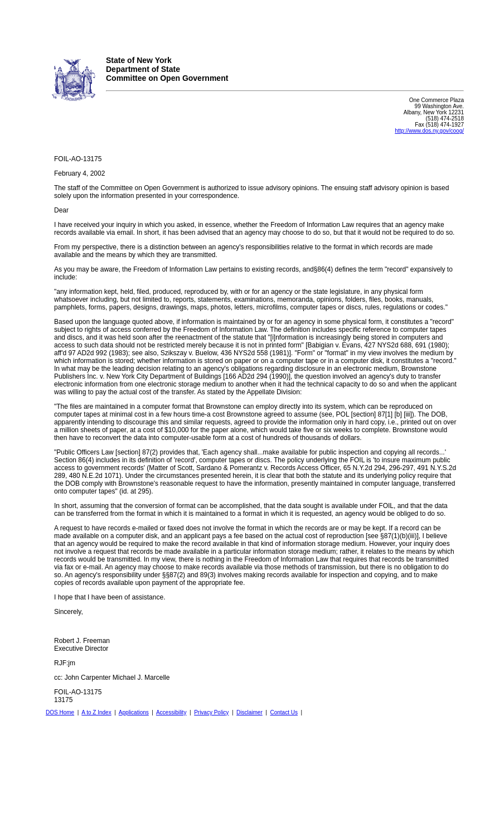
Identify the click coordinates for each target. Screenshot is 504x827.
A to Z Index (96, 712)
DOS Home (60, 712)
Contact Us (283, 712)
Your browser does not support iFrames (252, 24)
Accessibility (171, 712)
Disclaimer (249, 712)
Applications (134, 712)
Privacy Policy (211, 712)
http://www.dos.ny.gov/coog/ (429, 131)
